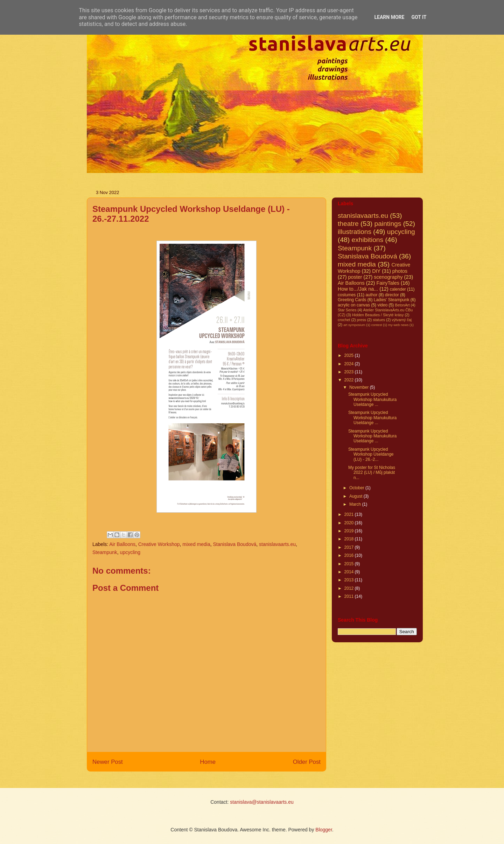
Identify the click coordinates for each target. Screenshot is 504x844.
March (356, 504)
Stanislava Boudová (234, 544)
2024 (350, 364)
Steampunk (105, 552)
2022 (350, 380)
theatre (348, 224)
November (360, 387)
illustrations (355, 232)
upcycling (130, 552)
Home (208, 762)
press (362, 320)
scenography (388, 277)
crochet (344, 320)
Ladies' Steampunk (392, 300)
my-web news (398, 325)
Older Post (307, 762)
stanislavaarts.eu (277, 544)
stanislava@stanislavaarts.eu (262, 802)
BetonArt (402, 305)
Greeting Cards (352, 300)
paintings (388, 224)
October (357, 488)
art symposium (354, 325)
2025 (350, 355)
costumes (347, 295)
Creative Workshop (159, 544)
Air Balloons (122, 544)
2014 (350, 572)
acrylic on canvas (354, 305)
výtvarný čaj (402, 320)
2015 (350, 564)
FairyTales (388, 283)
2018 (350, 539)
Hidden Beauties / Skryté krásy (378, 315)
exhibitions (367, 240)
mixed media (196, 544)
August (356, 496)
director (392, 295)
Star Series (347, 310)
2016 (350, 555)
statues (379, 320)
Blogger (324, 830)
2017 (350, 547)
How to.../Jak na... (358, 289)
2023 (350, 372)
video (382, 305)
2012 (350, 588)
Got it (419, 17)
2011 (350, 596)
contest (377, 325)
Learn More (389, 17)
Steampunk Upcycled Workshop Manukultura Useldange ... (372, 399)
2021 (350, 514)
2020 (350, 523)
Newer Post (108, 762)
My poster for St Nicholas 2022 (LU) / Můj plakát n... (372, 473)
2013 (350, 580)
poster (355, 277)
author (371, 295)
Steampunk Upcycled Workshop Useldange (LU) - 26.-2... (371, 454)
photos (400, 271)
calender (398, 289)
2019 (350, 531)
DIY (376, 271)
